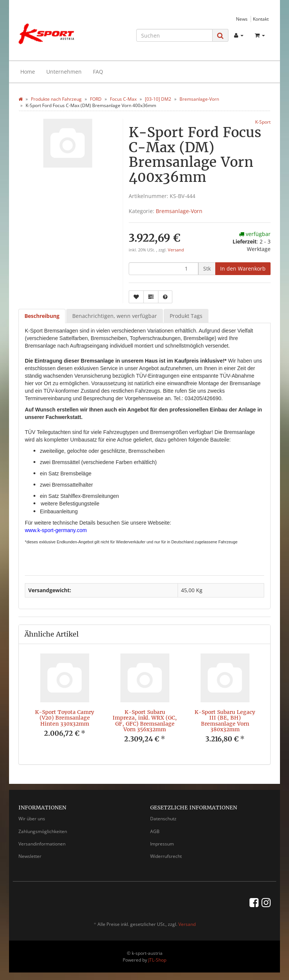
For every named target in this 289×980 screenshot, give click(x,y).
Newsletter (30, 856)
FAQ (98, 72)
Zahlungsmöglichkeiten (43, 831)
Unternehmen (64, 72)
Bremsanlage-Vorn (179, 211)
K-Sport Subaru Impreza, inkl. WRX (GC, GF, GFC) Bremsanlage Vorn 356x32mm (145, 721)
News (242, 19)
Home (28, 72)
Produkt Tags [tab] (186, 316)
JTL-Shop (157, 960)
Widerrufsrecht (166, 856)
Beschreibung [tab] (42, 316)
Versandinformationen (42, 844)
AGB (155, 831)
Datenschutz (163, 819)
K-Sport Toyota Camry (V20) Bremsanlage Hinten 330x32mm (65, 718)
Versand (176, 250)
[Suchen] (174, 35)
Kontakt (261, 19)
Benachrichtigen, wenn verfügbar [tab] (115, 316)
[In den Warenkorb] (243, 269)
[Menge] (164, 269)
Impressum (162, 844)
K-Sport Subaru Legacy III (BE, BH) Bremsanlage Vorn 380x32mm (225, 721)
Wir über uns (32, 819)
